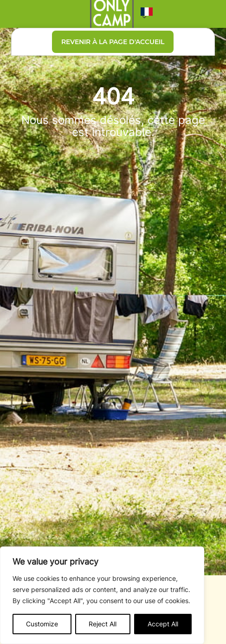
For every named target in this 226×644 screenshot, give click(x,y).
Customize (42, 624)
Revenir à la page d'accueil (113, 42)
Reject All (103, 624)
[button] (147, 14)
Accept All (163, 624)
